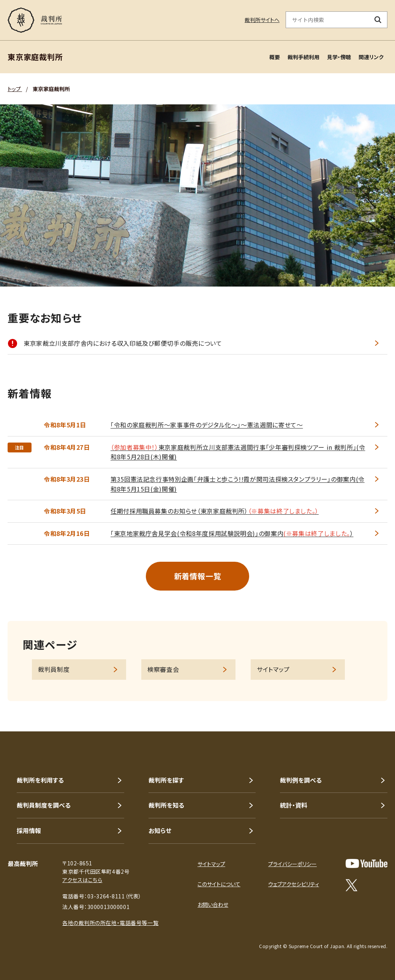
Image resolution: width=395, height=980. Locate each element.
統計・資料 (294, 805)
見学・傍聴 (339, 57)
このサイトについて (219, 884)
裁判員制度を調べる (44, 805)
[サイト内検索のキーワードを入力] (327, 20)
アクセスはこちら (82, 880)
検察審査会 (163, 669)
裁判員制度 (54, 669)
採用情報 (29, 830)
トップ (15, 89)
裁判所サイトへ (262, 20)
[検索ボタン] (378, 20)
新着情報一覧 (198, 576)
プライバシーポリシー (292, 864)
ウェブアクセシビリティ (294, 884)
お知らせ (160, 830)
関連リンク (371, 57)
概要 (275, 57)
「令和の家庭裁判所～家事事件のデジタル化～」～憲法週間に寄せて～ (207, 425)
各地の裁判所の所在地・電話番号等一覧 (110, 923)
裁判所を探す (166, 780)
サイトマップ (273, 669)
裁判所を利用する (40, 780)
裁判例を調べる (301, 780)
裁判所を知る (166, 805)
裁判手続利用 (303, 57)
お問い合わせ (213, 904)
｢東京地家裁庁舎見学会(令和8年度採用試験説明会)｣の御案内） (232, 533)
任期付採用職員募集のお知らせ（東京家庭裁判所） (215, 511)
